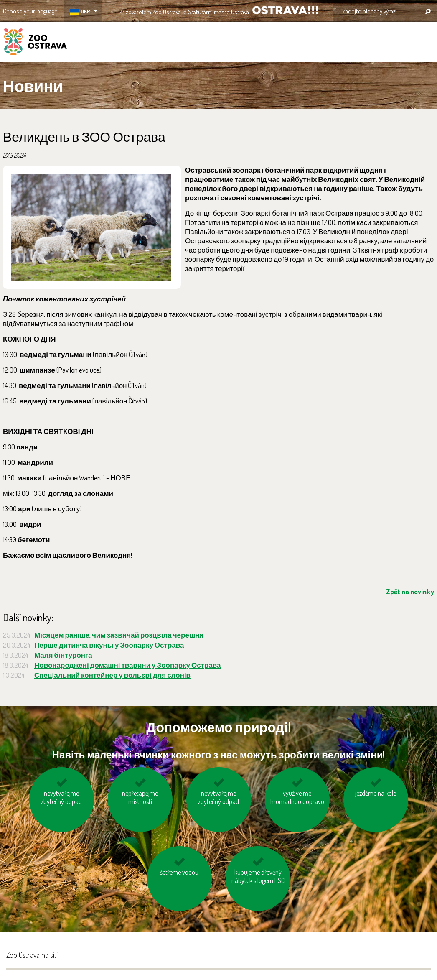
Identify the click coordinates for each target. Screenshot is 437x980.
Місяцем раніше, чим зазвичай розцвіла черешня (119, 635)
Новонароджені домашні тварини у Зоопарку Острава (128, 665)
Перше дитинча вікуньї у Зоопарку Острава (109, 645)
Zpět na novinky (410, 591)
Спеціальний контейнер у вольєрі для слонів (112, 675)
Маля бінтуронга (63, 655)
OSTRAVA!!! (285, 10)
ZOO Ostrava (36, 43)
